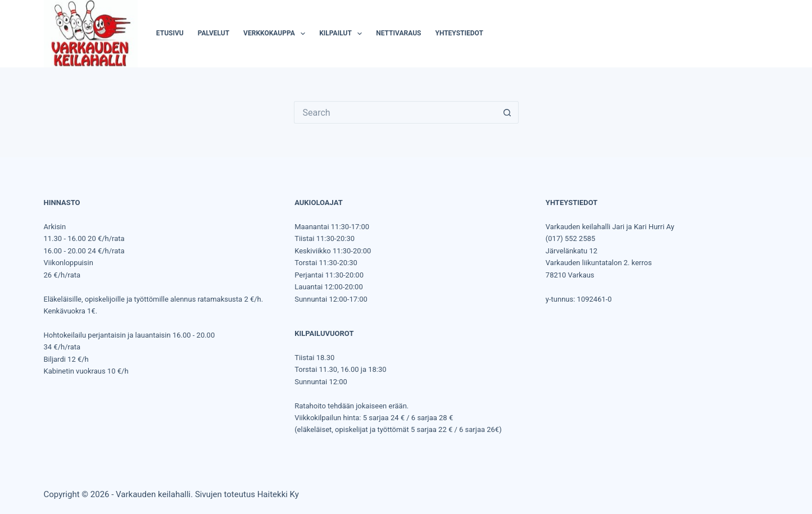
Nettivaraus (398, 33)
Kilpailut (343, 34)
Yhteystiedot (459, 33)
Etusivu (170, 33)
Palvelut (214, 33)
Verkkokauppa (276, 34)
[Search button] (507, 112)
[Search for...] (395, 112)
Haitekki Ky (278, 494)
